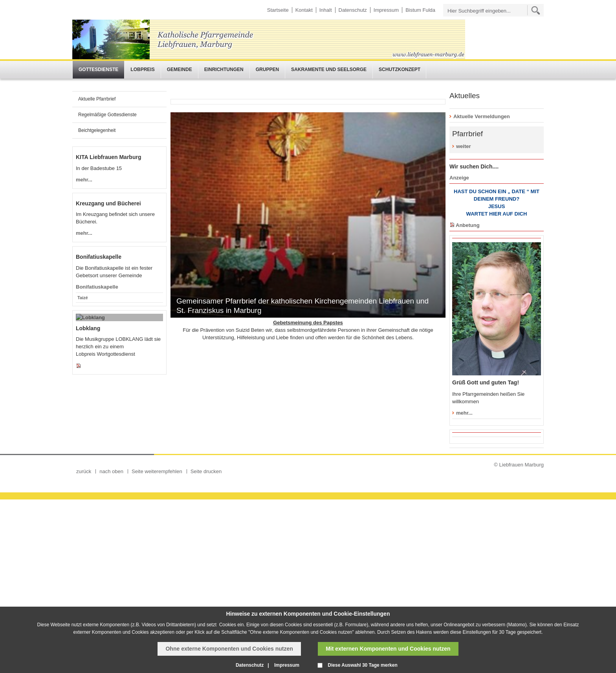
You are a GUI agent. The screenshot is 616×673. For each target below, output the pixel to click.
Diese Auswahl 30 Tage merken (362, 665)
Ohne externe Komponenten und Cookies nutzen (229, 649)
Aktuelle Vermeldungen (482, 116)
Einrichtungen (224, 69)
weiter (464, 146)
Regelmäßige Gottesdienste (107, 115)
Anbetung (468, 225)
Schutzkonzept (400, 69)
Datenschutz (353, 10)
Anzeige (459, 178)
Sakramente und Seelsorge (329, 69)
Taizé (83, 494)
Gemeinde (180, 69)
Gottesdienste (98, 69)
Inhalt (326, 10)
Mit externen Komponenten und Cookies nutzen (388, 649)
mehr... (464, 413)
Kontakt (304, 10)
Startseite (278, 10)
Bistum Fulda (420, 10)
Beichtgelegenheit (97, 130)
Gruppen (267, 69)
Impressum (386, 10)
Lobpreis (142, 69)
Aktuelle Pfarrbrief (97, 99)
